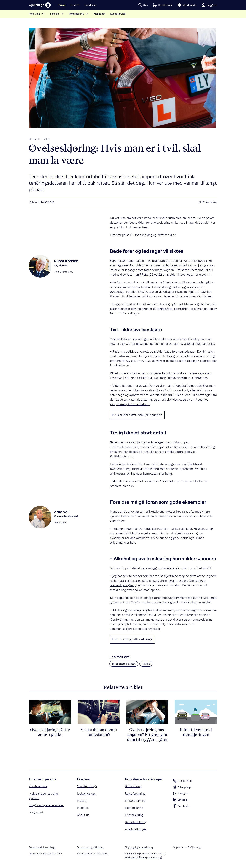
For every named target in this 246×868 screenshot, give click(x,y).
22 (151, 275)
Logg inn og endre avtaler (46, 805)
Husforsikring (134, 808)
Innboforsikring (135, 801)
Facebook (181, 807)
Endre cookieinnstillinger (43, 847)
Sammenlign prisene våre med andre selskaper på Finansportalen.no (145, 855)
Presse (82, 801)
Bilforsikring (133, 786)
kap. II (131, 275)
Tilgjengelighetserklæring (139, 847)
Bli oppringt (182, 788)
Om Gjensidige (87, 786)
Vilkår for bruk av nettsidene (92, 854)
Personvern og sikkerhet (90, 847)
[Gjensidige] (40, 5)
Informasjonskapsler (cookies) (45, 854)
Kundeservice (38, 786)
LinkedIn (180, 800)
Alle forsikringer (136, 829)
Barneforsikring (135, 822)
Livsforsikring (134, 815)
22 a (161, 275)
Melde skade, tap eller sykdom (44, 796)
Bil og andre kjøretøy (124, 664)
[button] (143, 5)
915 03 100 (182, 781)
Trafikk (46, 139)
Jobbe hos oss (86, 794)
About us (83, 815)
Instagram (181, 794)
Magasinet (34, 139)
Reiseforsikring (135, 794)
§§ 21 (144, 275)
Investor (83, 808)
